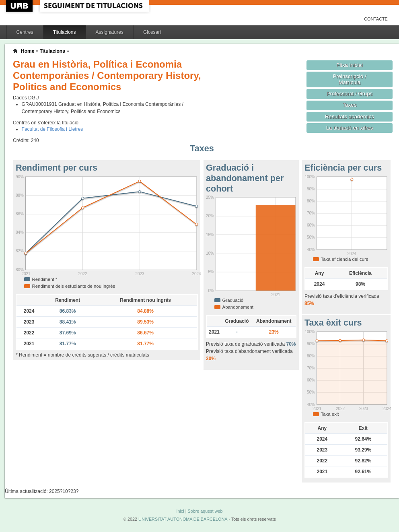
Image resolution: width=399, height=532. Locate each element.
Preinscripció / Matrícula (350, 79)
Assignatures (110, 32)
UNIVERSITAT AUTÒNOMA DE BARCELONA (183, 519)
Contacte (376, 19)
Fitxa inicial (349, 65)
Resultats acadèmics (350, 117)
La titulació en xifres (350, 128)
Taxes (350, 105)
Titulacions (65, 32)
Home (28, 51)
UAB (20, 6)
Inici (180, 511)
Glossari (152, 32)
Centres (25, 32)
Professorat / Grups (350, 94)
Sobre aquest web (205, 511)
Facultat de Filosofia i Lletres (52, 129)
